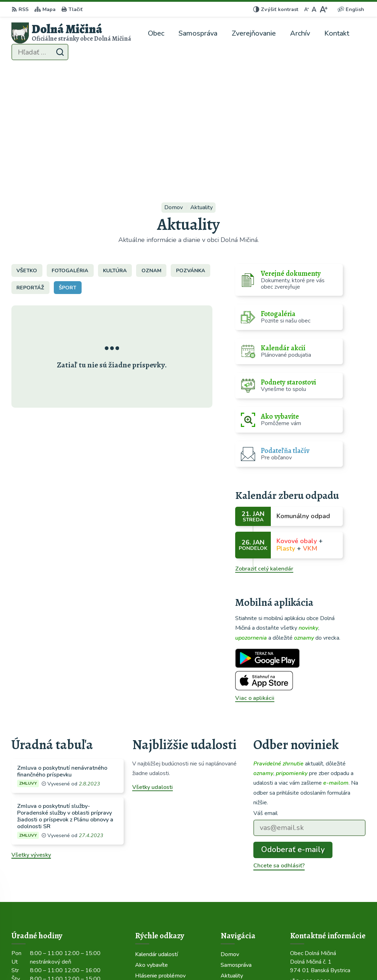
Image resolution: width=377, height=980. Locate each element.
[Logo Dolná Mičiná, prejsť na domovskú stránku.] (71, 33)
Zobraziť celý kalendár (264, 449)
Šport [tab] (68, 168)
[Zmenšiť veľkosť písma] (306, 9)
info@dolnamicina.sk (317, 899)
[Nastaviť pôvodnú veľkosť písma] (314, 9)
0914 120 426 (309, 891)
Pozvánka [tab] (191, 151)
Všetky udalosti (153, 668)
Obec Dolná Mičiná (208, 961)
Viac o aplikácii (255, 579)
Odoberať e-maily (293, 730)
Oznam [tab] (151, 151)
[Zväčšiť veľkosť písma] (323, 9)
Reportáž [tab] (30, 168)
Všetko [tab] (27, 151)
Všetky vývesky (31, 736)
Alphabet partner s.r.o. (107, 961)
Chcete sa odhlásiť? (279, 746)
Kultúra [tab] (115, 151)
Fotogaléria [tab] (70, 151)
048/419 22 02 (310, 882)
